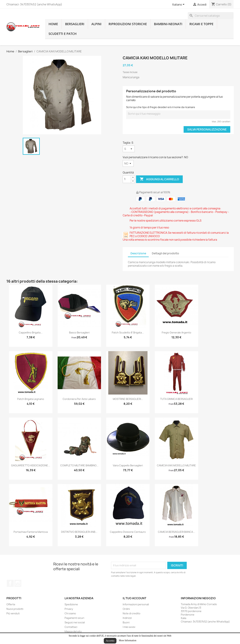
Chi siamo (70, 613)
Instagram (18, 583)
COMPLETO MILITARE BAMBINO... (79, 465)
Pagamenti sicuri (74, 618)
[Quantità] (127, 179)
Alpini (96, 24)
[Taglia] (129, 149)
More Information (128, 640)
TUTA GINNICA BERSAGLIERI (176, 399)
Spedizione (71, 604)
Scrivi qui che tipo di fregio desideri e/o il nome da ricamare (161, 107)
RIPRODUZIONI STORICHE (128, 24)
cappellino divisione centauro (128, 532)
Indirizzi (127, 618)
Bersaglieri (75, 24)
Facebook (10, 583)
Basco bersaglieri (79, 332)
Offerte (11, 604)
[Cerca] (211, 16)
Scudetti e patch (63, 34)
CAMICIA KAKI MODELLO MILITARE (176, 465)
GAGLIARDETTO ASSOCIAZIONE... (31, 465)
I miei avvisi (129, 627)
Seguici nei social (75, 622)
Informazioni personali (136, 604)
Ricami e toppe (201, 24)
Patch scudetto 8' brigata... (128, 332)
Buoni (126, 622)
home (53, 24)
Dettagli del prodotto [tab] (165, 253)
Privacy (69, 609)
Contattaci (71, 627)
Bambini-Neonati (168, 24)
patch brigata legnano (31, 399)
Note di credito (132, 613)
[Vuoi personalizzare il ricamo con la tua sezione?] (128, 163)
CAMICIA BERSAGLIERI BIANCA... (176, 532)
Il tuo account (134, 598)
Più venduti (13, 613)
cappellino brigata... (31, 332)
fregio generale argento (176, 332)
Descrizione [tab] (138, 253)
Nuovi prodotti (15, 609)
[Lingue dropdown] (179, 5)
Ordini (126, 609)
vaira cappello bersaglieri (128, 465)
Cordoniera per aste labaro (79, 399)
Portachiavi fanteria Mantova (31, 532)
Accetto (110, 641)
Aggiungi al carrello (159, 179)
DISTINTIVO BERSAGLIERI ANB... (79, 532)
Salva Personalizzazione (207, 129)
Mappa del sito (73, 631)
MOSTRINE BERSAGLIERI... (128, 399)
